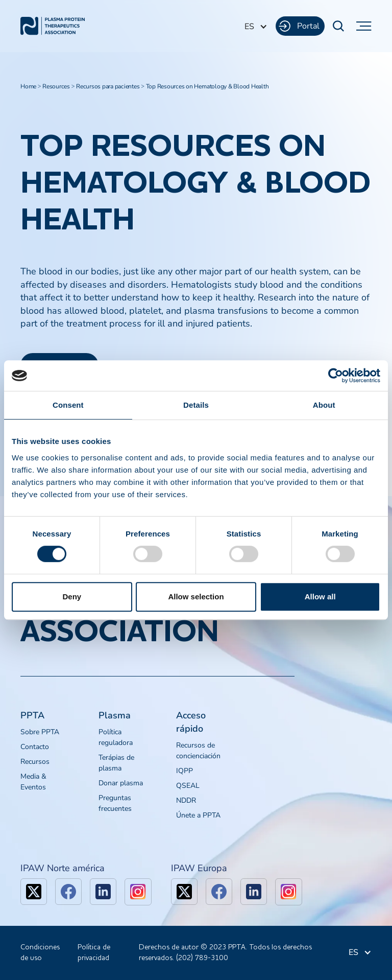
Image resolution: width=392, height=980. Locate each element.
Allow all (320, 597)
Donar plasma (121, 783)
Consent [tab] (68, 405)
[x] (34, 892)
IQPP (185, 771)
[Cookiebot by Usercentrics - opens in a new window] (336, 376)
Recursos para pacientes (108, 86)
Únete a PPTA (198, 815)
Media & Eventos (33, 782)
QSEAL (188, 786)
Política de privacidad (94, 953)
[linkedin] (103, 892)
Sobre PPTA (40, 732)
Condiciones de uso (40, 953)
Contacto (35, 747)
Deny (72, 597)
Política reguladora (116, 737)
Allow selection (196, 597)
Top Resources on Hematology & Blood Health (207, 86)
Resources (56, 86)
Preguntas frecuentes (115, 803)
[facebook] (68, 892)
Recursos (35, 762)
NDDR (186, 800)
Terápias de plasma (116, 763)
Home (28, 86)
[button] (256, 27)
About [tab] (324, 405)
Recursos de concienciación (198, 751)
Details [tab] (196, 405)
